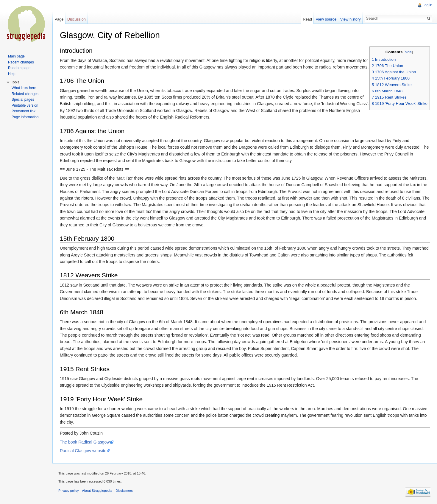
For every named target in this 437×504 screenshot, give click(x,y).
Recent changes (21, 62)
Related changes (25, 94)
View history (351, 19)
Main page (16, 56)
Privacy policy (68, 491)
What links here (24, 88)
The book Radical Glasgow (85, 442)
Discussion (77, 19)
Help (12, 74)
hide (408, 52)
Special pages (23, 99)
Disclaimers (124, 491)
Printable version (25, 105)
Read (307, 19)
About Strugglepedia (97, 491)
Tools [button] (15, 82)
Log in (427, 5)
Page (59, 19)
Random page (19, 68)
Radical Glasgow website (83, 451)
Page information (25, 117)
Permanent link (24, 111)
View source (326, 19)
